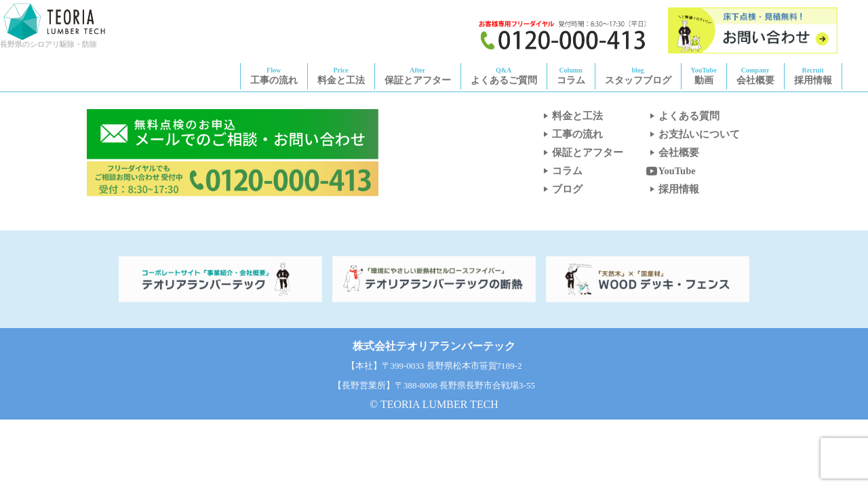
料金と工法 (341, 76)
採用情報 (813, 76)
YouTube (670, 171)
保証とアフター (418, 76)
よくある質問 (682, 116)
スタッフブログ (638, 76)
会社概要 (755, 76)
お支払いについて (692, 134)
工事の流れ (274, 76)
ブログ (560, 189)
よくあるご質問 (504, 76)
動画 (704, 76)
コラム (571, 76)
